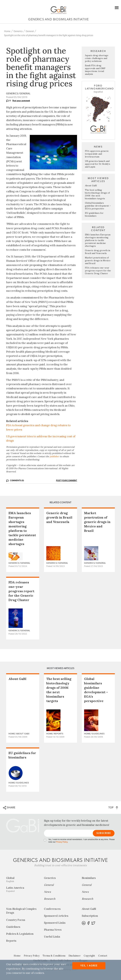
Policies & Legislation (20, 934)
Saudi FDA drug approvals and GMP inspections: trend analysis (95, 70)
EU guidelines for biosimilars (94, 214)
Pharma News (53, 930)
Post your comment (21, 101)
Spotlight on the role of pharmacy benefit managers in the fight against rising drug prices (49, 35)
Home (7, 31)
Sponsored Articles (56, 916)
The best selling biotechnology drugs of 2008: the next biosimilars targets (97, 194)
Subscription (90, 916)
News (47, 892)
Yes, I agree (89, 966)
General (30, 31)
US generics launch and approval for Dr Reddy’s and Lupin (98, 164)
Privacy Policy (62, 842)
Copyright (89, 956)
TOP (113, 807)
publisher (55, 456)
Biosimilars (89, 878)
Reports (11, 941)
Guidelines (13, 927)
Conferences (52, 909)
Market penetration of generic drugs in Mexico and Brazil (98, 260)
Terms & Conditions (54, 956)
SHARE (9, 808)
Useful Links (52, 937)
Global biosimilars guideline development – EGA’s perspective (98, 206)
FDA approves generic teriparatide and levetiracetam (97, 154)
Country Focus (16, 920)
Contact (103, 956)
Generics (18, 31)
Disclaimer (75, 956)
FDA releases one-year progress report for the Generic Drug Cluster (98, 271)
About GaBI (91, 186)
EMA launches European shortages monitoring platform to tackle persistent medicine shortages (98, 240)
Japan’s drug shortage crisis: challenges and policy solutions (97, 58)
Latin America (23, 889)
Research (50, 899)
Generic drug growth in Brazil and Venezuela (98, 252)
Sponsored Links (55, 923)
